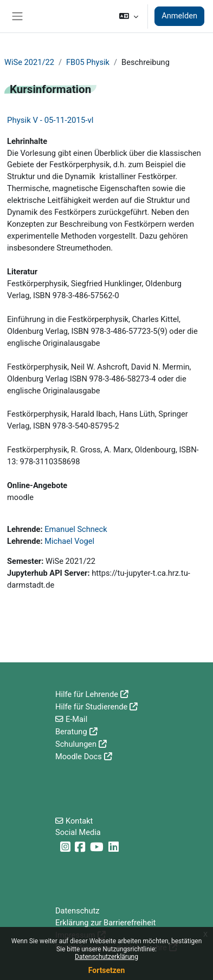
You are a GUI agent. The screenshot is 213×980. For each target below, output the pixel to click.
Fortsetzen (107, 970)
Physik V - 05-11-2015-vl (50, 120)
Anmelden (179, 16)
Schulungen (76, 744)
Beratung (71, 732)
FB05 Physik (88, 62)
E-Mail (76, 719)
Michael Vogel (69, 541)
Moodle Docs (79, 757)
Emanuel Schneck (76, 529)
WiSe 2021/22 (29, 62)
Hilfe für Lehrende (87, 694)
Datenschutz (78, 911)
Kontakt (79, 821)
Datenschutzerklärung (106, 957)
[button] (129, 16)
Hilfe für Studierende (91, 707)
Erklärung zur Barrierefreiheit (105, 923)
